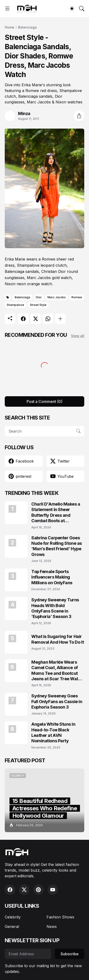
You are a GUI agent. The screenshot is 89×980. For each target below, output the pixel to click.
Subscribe (70, 954)
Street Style (38, 305)
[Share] (79, 116)
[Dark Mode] (72, 9)
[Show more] (60, 319)
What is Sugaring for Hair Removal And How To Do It (58, 639)
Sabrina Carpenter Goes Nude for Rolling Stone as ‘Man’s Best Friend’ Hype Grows (57, 546)
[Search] (82, 9)
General (12, 927)
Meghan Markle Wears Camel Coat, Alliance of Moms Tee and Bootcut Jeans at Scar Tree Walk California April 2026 (56, 671)
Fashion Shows (60, 917)
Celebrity (13, 917)
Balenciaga (27, 27)
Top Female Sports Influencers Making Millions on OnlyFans (52, 577)
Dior (39, 297)
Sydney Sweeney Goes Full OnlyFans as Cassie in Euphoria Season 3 (57, 701)
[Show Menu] (7, 9)
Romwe (77, 297)
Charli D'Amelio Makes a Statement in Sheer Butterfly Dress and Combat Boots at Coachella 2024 (56, 513)
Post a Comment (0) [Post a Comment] (44, 401)
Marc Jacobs (57, 297)
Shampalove (15, 305)
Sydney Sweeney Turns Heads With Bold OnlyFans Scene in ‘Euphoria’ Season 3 (55, 608)
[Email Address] (28, 954)
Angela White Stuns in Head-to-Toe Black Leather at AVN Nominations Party (53, 732)
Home (9, 27)
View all (78, 336)
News (52, 927)
